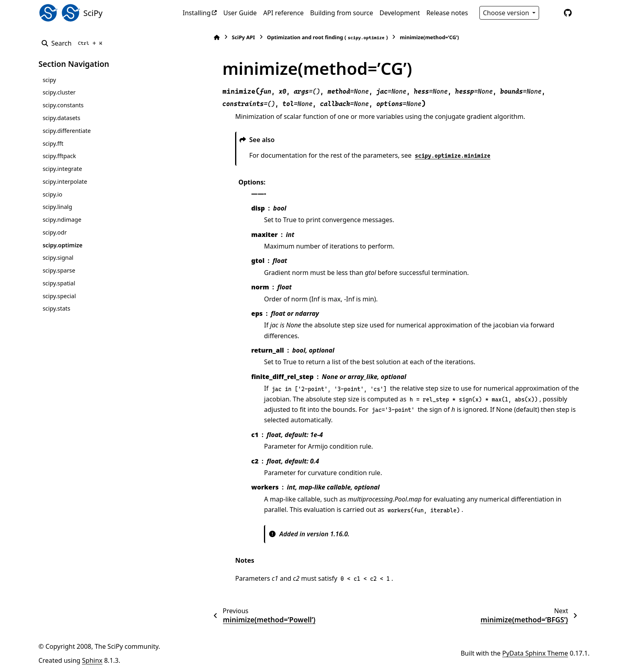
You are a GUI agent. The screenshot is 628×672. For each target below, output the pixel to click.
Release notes (447, 13)
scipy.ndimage (62, 220)
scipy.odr (54, 232)
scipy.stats (56, 308)
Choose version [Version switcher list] (507, 13)
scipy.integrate (62, 169)
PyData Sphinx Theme (535, 653)
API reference (283, 13)
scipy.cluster (59, 92)
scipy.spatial (59, 283)
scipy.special (59, 296)
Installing (197, 13)
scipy (49, 80)
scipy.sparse (59, 270)
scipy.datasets (61, 118)
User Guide (240, 13)
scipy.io (52, 194)
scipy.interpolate (65, 182)
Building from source (341, 13)
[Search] (73, 43)
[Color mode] (551, 13)
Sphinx (92, 660)
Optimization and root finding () (316, 37)
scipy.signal (58, 258)
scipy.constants (63, 105)
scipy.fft (53, 143)
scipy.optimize (62, 245)
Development (400, 13)
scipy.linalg (57, 207)
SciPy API (232, 37)
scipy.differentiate (66, 131)
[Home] (206, 37)
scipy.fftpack (59, 156)
